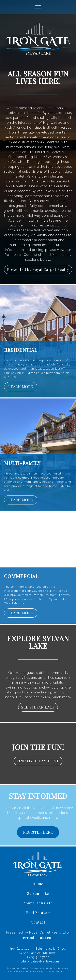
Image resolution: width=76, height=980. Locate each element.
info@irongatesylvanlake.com (38, 961)
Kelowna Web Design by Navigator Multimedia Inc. (38, 971)
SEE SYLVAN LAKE (38, 707)
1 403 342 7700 (38, 957)
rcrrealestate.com (38, 938)
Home (38, 884)
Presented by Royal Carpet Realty (38, 269)
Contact (38, 922)
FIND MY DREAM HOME (38, 761)
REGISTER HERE (38, 832)
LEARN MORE (21, 387)
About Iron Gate (38, 903)
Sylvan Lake (38, 893)
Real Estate (38, 913)
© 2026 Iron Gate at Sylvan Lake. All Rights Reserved (38, 968)
